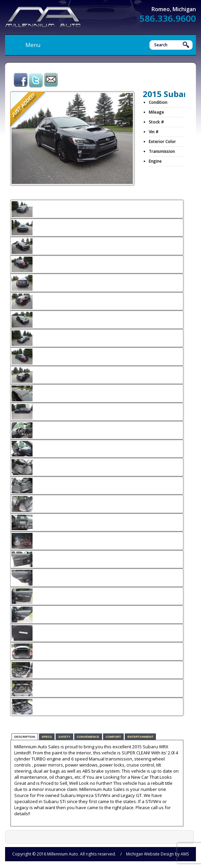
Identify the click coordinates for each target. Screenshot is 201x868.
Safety (64, 737)
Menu (33, 45)
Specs (47, 737)
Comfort (114, 737)
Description (25, 737)
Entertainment (140, 737)
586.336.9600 (168, 18)
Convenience (88, 737)
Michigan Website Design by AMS (157, 854)
